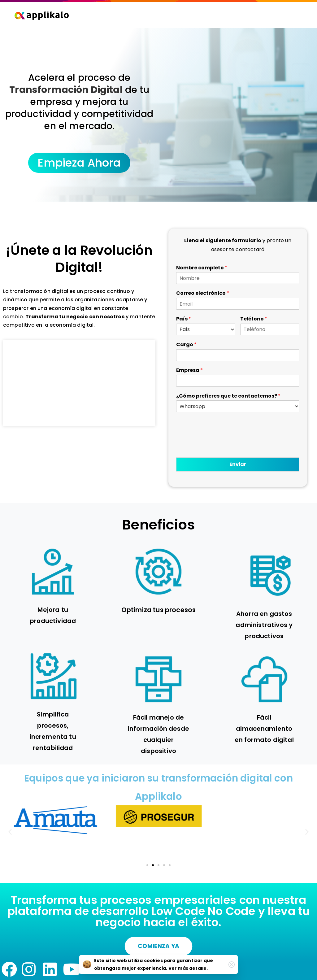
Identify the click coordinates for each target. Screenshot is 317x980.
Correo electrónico (203, 293)
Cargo (186, 345)
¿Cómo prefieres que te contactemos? (228, 396)
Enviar (238, 464)
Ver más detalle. (188, 968)
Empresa (189, 370)
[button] (10, 832)
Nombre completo (202, 268)
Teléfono (254, 319)
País (184, 319)
